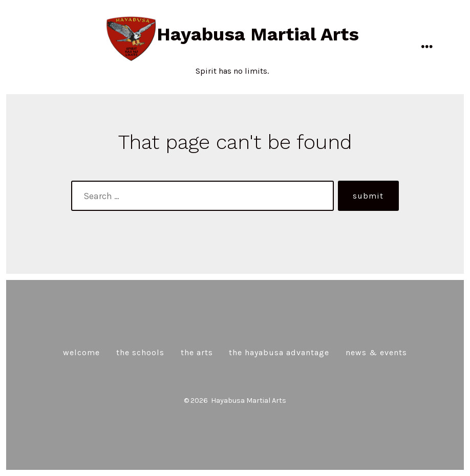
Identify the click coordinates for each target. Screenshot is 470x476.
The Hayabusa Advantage (279, 352)
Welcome (81, 352)
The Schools (140, 352)
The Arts (197, 352)
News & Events (376, 352)
